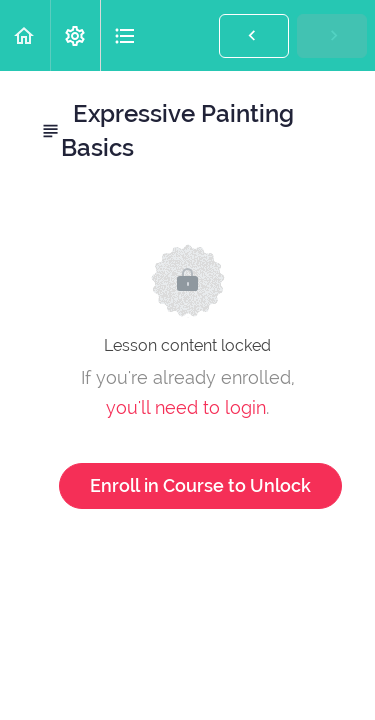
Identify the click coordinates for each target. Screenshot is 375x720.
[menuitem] (75, 35)
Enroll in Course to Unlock (200, 485)
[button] (25, 35)
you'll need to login (186, 407)
